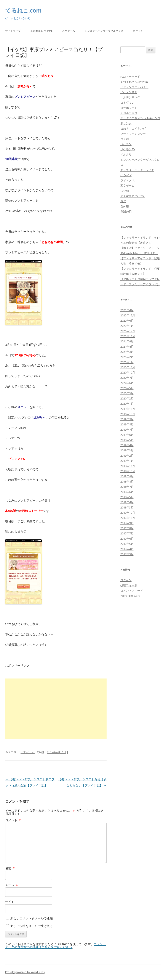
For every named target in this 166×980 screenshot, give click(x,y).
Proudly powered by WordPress (25, 972)
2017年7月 (127, 533)
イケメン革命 (129, 92)
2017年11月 (128, 518)
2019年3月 (127, 450)
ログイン (126, 580)
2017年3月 (127, 554)
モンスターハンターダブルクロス (104, 31)
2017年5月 (127, 544)
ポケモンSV (128, 149)
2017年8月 (127, 528)
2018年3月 (127, 507)
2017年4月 (127, 549)
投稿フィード (129, 585)
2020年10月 (128, 372)
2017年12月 (128, 513)
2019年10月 (128, 414)
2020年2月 (127, 398)
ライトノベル (129, 180)
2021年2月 (127, 357)
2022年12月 (128, 315)
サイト (10, 902)
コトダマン (127, 103)
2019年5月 (127, 440)
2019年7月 (127, 430)
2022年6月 (127, 321)
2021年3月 (127, 352)
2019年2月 (127, 456)
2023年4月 (127, 310)
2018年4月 (127, 502)
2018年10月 (128, 471)
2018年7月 (127, 487)
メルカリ (126, 154)
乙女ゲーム (69, 31)
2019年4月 (127, 445)
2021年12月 (128, 331)
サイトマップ (13, 31)
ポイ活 (125, 139)
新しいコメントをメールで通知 (32, 918)
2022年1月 (127, 326)
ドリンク (126, 123)
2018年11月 (128, 466)
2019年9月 (127, 419)
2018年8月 (127, 481)
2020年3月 (127, 393)
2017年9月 (127, 523)
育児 (123, 201)
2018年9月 (127, 476)
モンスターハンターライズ (137, 170)
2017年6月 (127, 539)
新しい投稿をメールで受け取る (32, 926)
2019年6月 (127, 435)
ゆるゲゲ (126, 175)
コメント (13, 820)
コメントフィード (132, 590)
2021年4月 (127, 346)
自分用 (125, 206)
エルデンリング (130, 97)
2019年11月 (128, 409)
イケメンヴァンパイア (134, 87)
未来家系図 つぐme (41, 31)
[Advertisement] (56, 709)
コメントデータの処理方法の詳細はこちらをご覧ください (56, 946)
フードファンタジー (133, 134)
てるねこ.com (23, 10)
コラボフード (129, 108)
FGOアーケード (130, 77)
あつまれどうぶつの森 (134, 82)
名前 (10, 868)
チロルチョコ (129, 113)
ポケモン (138, 31)
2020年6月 (127, 383)
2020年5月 (127, 388)
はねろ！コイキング (133, 128)
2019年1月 (127, 461)
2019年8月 (127, 424)
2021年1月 (127, 362)
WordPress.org (130, 596)
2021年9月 (127, 341)
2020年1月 (127, 404)
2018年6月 (127, 492)
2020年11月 (128, 367)
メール (12, 885)
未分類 (125, 191)
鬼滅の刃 (126, 212)
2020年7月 (127, 378)
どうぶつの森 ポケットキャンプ (140, 118)
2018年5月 (127, 497)
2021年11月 (128, 336)
